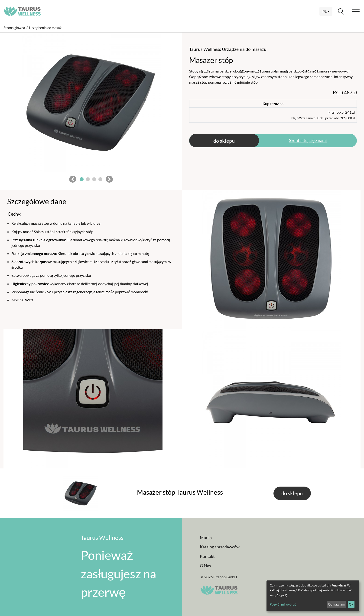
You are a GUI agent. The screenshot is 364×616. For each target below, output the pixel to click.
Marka (206, 538)
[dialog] (313, 596)
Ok (351, 604)
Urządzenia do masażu (46, 28)
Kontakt (207, 556)
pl (325, 11)
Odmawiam (336, 604)
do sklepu (224, 141)
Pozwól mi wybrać (283, 604)
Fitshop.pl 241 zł (323, 115)
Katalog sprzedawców (220, 547)
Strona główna (14, 28)
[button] (73, 180)
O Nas (205, 566)
